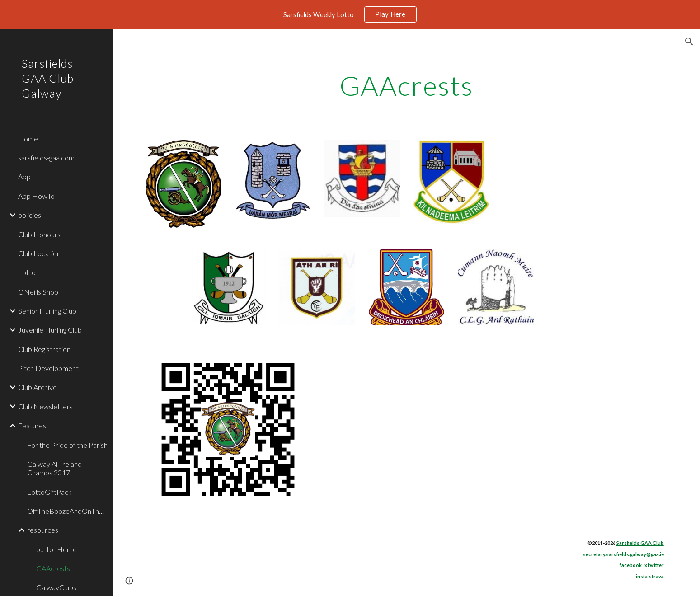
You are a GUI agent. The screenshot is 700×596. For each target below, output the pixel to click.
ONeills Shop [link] (38, 292)
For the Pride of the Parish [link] (67, 445)
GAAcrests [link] (53, 568)
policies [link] (30, 215)
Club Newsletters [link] (45, 406)
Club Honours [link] (39, 234)
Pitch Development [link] (48, 368)
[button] (689, 42)
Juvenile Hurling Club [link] (50, 330)
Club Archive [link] (38, 387)
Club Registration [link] (44, 349)
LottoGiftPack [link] (49, 492)
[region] (350, 14)
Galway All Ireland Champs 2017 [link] (54, 468)
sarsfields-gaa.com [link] (46, 157)
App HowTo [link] (36, 196)
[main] (407, 85)
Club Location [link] (39, 253)
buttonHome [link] (56, 549)
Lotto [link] (27, 272)
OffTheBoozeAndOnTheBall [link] (67, 511)
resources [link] (43, 530)
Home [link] (28, 138)
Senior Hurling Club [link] (47, 311)
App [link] (24, 176)
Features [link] (32, 425)
